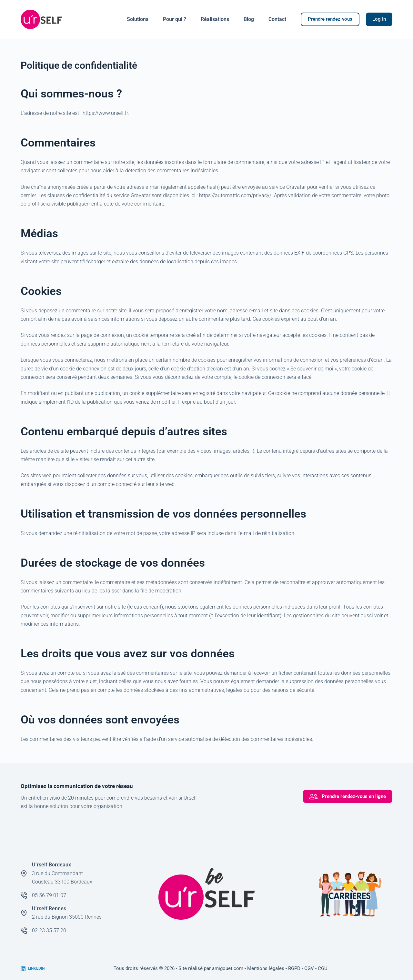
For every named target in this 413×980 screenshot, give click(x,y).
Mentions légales (266, 968)
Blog (249, 19)
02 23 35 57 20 (49, 930)
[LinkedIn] (33, 969)
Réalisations (215, 19)
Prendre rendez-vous (330, 19)
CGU (323, 968)
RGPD (294, 968)
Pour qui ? (175, 19)
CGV (309, 968)
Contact (277, 19)
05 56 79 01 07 (49, 895)
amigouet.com (228, 968)
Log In (379, 19)
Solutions (138, 19)
